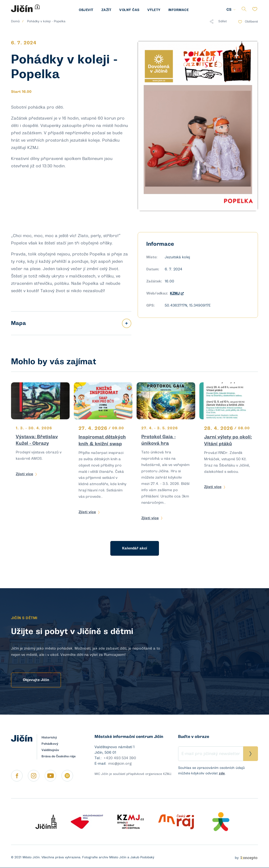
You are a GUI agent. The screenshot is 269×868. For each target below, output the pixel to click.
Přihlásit (251, 754)
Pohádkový (50, 744)
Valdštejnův (50, 750)
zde (222, 773)
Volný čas (129, 10)
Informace (179, 10)
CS (229, 10)
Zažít (107, 10)
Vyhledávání (244, 9)
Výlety (154, 10)
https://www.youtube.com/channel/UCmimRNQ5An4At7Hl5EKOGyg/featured (50, 776)
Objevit (86, 10)
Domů (15, 21)
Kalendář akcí (135, 548)
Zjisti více (24, 474)
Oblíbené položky (255, 9)
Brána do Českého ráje (59, 756)
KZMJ (177, 293)
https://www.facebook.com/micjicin (17, 776)
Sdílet (218, 22)
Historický (49, 737)
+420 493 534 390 (120, 758)
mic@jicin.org (120, 763)
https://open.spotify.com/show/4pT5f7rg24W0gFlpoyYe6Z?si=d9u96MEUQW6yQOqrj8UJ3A (67, 776)
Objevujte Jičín (36, 680)
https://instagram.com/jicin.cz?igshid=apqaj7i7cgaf (34, 776)
